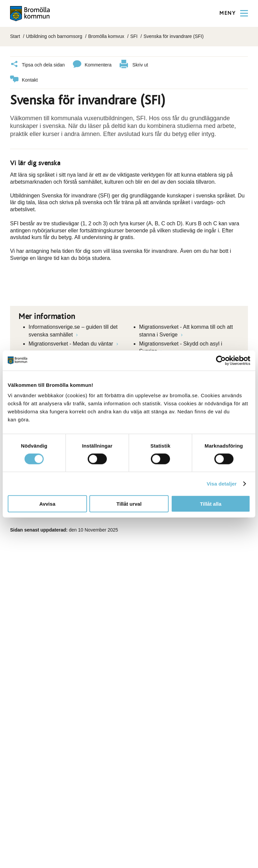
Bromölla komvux (106, 36)
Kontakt (24, 80)
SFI (134, 36)
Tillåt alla (211, 504)
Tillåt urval (129, 504)
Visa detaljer (222, 483)
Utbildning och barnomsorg (54, 36)
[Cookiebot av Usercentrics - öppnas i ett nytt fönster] (221, 360)
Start (15, 36)
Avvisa (47, 504)
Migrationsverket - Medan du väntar (72, 344)
